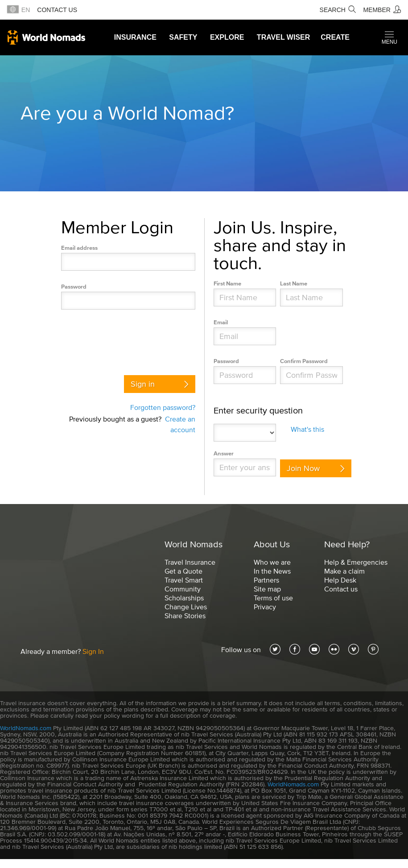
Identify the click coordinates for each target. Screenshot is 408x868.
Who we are (272, 562)
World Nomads (46, 37)
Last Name (294, 283)
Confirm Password (304, 361)
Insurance (135, 37)
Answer (224, 453)
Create (335, 37)
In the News (272, 571)
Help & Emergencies (356, 562)
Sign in (143, 384)
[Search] (338, 10)
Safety (183, 37)
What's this (307, 429)
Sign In (93, 651)
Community (183, 589)
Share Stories (185, 616)
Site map (267, 589)
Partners (266, 580)
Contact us (57, 10)
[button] (389, 37)
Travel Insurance (190, 562)
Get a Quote (183, 571)
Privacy (265, 607)
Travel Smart (184, 580)
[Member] (382, 10)
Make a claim (344, 571)
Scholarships (184, 598)
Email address (79, 248)
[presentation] (129, 340)
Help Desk (340, 580)
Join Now (303, 468)
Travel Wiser (283, 37)
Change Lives (186, 607)
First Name (227, 283)
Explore (227, 37)
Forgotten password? (163, 407)
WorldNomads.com (26, 728)
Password (74, 287)
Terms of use (273, 598)
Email (221, 322)
